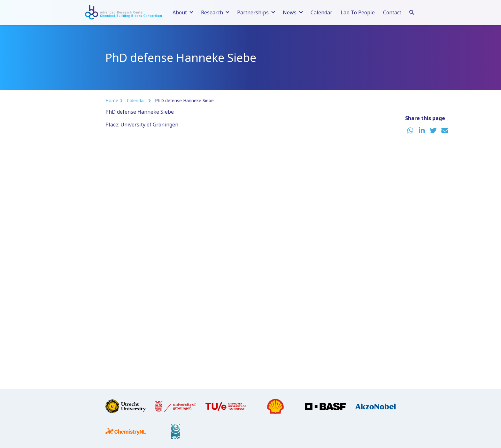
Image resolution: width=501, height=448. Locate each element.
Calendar (321, 12)
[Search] (412, 11)
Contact (392, 12)
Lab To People (358, 12)
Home (112, 100)
